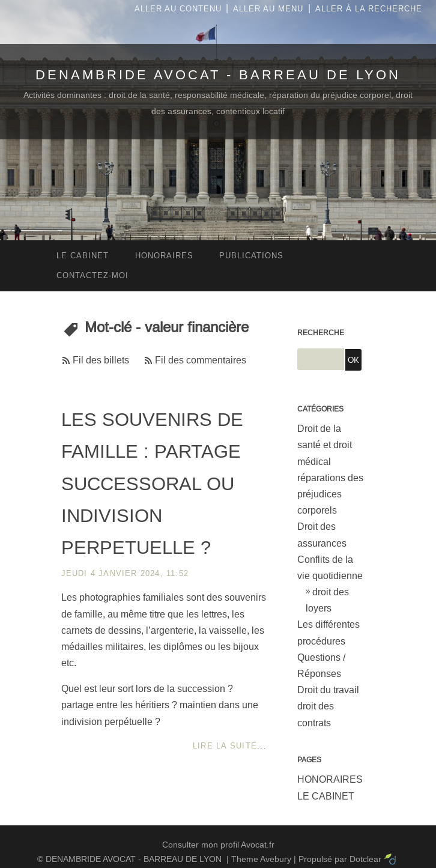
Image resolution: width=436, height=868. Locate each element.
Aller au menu (268, 9)
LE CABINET (326, 796)
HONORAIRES (330, 779)
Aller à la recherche (369, 9)
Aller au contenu (178, 9)
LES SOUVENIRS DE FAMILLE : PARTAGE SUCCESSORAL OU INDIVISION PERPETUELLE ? (152, 484)
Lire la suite (225, 746)
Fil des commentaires (201, 360)
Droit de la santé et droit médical (325, 445)
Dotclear (365, 859)
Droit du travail (328, 690)
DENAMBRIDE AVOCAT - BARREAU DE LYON (218, 75)
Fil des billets (101, 360)
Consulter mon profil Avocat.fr (218, 845)
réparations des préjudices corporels (330, 494)
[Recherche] (321, 359)
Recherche (321, 333)
